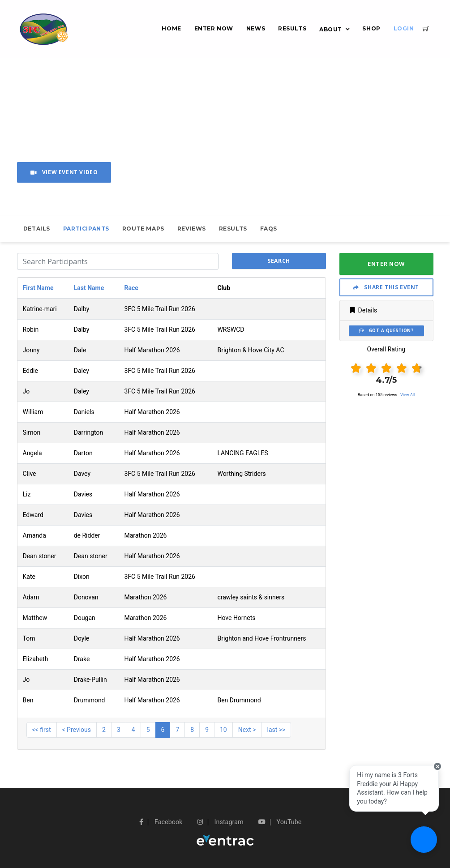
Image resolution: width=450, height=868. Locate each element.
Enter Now (214, 28)
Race (131, 288)
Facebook (161, 822)
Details (37, 229)
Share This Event (386, 287)
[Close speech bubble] (435, 774)
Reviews (192, 229)
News (256, 28)
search (279, 261)
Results (292, 28)
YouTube (280, 822)
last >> (276, 730)
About (331, 29)
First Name (38, 288)
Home (171, 28)
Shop (371, 28)
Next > (247, 730)
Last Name (89, 288)
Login (404, 28)
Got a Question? (386, 331)
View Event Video (64, 172)
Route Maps (143, 229)
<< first (42, 730)
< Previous (77, 730)
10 (223, 730)
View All (407, 395)
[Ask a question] (423, 841)
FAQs (269, 229)
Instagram (221, 822)
